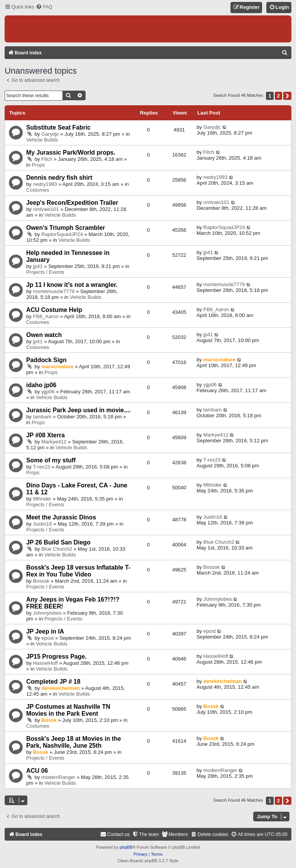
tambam (42, 417)
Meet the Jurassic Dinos (61, 517)
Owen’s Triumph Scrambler (66, 228)
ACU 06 (37, 771)
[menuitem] (44, 7)
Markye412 (54, 442)
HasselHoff (45, 663)
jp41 (38, 266)
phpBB (126, 847)
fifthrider (42, 499)
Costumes (38, 190)
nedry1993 (45, 184)
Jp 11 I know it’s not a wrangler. (72, 285)
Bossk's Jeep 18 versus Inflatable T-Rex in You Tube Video (78, 571)
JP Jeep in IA (45, 631)
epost (47, 638)
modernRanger (58, 777)
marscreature (57, 367)
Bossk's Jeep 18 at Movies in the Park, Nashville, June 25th (74, 742)
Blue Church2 (57, 549)
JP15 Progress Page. (56, 656)
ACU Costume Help (54, 310)
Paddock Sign (46, 360)
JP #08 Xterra (45, 435)
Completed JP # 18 (53, 682)
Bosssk (41, 581)
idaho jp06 (41, 385)
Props (38, 165)
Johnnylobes (47, 613)
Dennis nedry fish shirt (59, 178)
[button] (287, 96)
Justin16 (43, 524)
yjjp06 (48, 392)
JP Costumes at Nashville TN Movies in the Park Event (68, 710)
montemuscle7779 (54, 291)
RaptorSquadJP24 (62, 234)
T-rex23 (42, 467)
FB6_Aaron (46, 316)
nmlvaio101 (46, 209)
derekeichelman (61, 688)
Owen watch (44, 335)
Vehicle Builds (42, 140)
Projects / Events (45, 272)
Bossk (49, 720)
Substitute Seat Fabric (58, 127)
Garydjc (50, 134)
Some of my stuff (51, 460)
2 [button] (278, 96)
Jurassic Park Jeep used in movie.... (78, 410)
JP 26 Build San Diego (58, 542)
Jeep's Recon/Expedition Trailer (72, 203)
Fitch (47, 159)
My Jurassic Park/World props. (71, 153)
